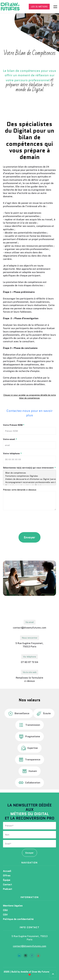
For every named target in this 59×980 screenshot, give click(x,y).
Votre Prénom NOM (14, 425)
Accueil (7, 871)
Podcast (8, 889)
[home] (11, 7)
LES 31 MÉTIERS (39, 7)
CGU (5, 910)
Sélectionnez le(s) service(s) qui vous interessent (29, 468)
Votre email (10, 439)
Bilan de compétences (30, 473)
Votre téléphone (12, 453)
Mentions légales (13, 906)
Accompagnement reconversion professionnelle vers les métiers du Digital (30, 482)
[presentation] (29, 522)
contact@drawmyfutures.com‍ (30, 946)
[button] (53, 7)
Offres (7, 875)
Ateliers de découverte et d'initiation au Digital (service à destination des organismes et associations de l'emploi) (30, 479)
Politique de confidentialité (18, 919)
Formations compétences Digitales (30, 476)
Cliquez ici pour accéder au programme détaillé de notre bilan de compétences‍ (30, 396)
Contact (7, 884)
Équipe (7, 880)
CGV (5, 915)
